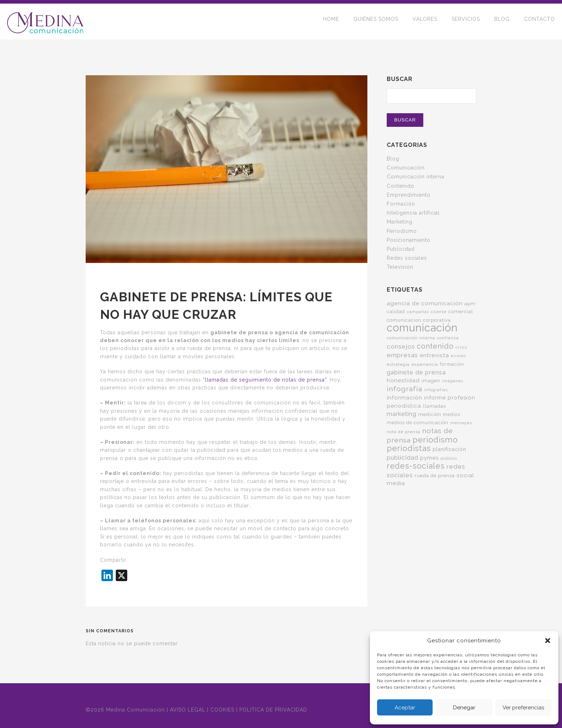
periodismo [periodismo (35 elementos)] (435, 440)
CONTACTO (539, 21)
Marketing (400, 222)
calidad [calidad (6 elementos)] (396, 312)
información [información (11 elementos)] (404, 397)
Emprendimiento (409, 195)
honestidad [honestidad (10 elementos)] (403, 380)
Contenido (401, 186)
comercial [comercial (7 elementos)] (461, 311)
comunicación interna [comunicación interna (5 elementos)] (411, 338)
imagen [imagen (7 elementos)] (431, 380)
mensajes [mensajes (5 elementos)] (461, 423)
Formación (401, 204)
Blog (393, 159)
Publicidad (401, 249)
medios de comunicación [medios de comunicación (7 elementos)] (418, 422)
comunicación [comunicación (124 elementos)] (422, 328)
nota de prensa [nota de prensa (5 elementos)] (404, 432)
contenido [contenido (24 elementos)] (435, 346)
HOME (331, 21)
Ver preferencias (523, 708)
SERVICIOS (466, 21)
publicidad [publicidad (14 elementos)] (403, 458)
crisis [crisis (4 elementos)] (461, 347)
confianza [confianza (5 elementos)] (448, 338)
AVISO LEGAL (188, 710)
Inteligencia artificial (413, 213)
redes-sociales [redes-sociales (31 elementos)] (416, 466)
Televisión (400, 267)
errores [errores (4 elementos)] (458, 356)
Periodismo (402, 231)
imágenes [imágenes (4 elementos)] (453, 381)
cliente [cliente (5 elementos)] (439, 312)
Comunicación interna (416, 177)
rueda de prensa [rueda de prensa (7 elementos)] (435, 475)
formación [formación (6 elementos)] (452, 364)
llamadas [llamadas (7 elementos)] (434, 406)
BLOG (502, 21)
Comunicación (406, 168)
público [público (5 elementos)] (449, 458)
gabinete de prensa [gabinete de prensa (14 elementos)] (416, 372)
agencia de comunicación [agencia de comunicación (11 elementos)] (425, 303)
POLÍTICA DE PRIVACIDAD (273, 710)
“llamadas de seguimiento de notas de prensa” (265, 380)
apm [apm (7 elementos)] (470, 303)
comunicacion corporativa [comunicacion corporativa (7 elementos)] (419, 320)
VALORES (425, 21)
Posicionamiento (409, 240)
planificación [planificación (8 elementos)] (449, 449)
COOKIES (222, 710)
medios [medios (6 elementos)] (452, 414)
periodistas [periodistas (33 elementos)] (409, 448)
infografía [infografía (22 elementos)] (404, 389)
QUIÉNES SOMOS (376, 21)
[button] (548, 641)
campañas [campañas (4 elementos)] (418, 312)
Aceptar (405, 708)
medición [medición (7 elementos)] (430, 414)
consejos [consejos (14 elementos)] (401, 346)
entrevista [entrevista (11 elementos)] (434, 355)
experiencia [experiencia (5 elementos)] (425, 364)
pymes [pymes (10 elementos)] (429, 458)
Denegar (464, 708)
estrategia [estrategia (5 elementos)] (398, 364)
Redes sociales (407, 258)
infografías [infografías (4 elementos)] (436, 390)
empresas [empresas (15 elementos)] (402, 355)
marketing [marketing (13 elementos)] (402, 414)
